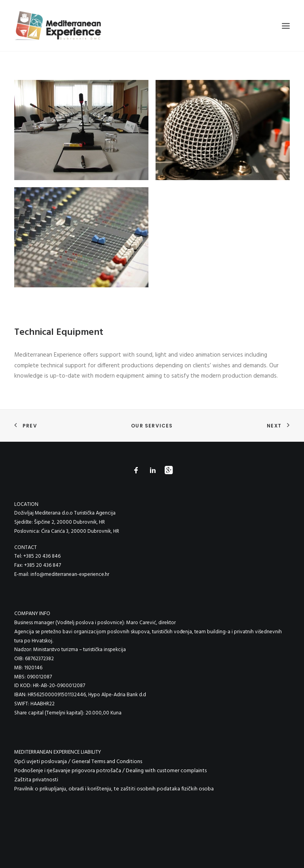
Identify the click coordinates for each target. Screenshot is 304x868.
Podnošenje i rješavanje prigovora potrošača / (70, 771)
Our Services (152, 426)
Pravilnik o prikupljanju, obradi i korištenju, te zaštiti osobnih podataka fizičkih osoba (114, 789)
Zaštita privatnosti (36, 780)
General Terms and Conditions (107, 762)
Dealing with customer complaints (166, 771)
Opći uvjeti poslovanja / (43, 762)
